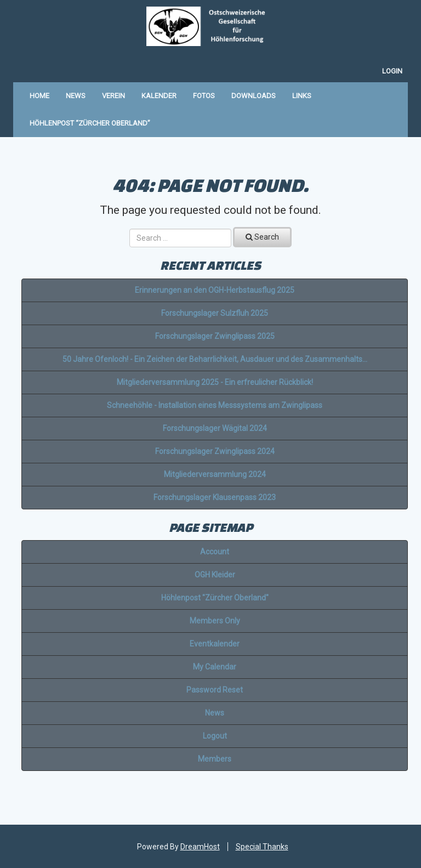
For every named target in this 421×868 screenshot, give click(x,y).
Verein (113, 96)
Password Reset (215, 690)
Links (302, 96)
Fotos (204, 96)
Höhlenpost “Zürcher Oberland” (90, 123)
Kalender (159, 96)
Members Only (215, 621)
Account (215, 552)
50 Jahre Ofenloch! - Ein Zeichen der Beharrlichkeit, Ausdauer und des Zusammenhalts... (215, 359)
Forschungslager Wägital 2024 (215, 428)
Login (392, 71)
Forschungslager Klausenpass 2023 (215, 497)
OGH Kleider (215, 575)
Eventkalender (215, 644)
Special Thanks (262, 847)
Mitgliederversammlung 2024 (215, 474)
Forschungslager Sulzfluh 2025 (215, 313)
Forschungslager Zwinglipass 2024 (215, 451)
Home (39, 96)
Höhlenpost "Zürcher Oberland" (215, 598)
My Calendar (215, 667)
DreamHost (200, 847)
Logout (215, 736)
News (76, 96)
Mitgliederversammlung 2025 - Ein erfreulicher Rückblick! (215, 382)
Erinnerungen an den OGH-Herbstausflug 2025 (215, 290)
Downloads (254, 96)
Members (215, 759)
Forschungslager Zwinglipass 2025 (215, 336)
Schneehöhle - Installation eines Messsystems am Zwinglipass (215, 405)
